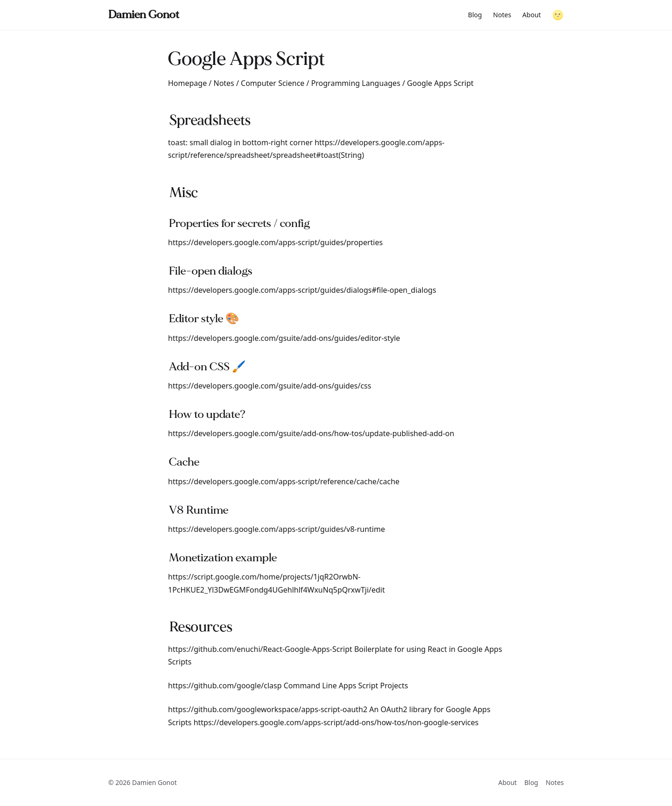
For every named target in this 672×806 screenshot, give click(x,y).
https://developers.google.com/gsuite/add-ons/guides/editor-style (284, 338)
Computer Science (273, 83)
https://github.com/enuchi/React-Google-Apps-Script (260, 649)
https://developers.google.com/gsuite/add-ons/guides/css (269, 386)
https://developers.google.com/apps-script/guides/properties (275, 242)
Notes (502, 15)
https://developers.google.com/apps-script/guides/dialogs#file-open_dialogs (302, 290)
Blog (475, 15)
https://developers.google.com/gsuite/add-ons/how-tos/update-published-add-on (311, 433)
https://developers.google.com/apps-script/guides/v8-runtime (276, 529)
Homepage (187, 83)
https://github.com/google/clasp (225, 686)
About (532, 15)
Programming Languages (356, 83)
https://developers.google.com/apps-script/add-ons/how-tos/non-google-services (336, 722)
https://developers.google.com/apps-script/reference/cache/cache (284, 481)
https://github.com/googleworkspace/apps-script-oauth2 (268, 709)
